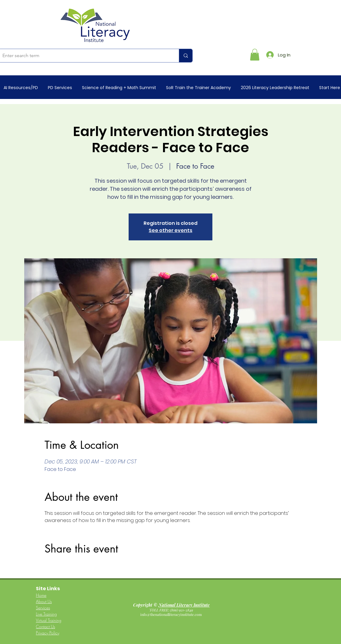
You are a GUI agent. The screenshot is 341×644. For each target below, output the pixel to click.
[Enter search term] (84, 56)
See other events (170, 230)
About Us (44, 601)
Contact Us (45, 627)
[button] (255, 55)
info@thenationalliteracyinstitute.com (172, 614)
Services (43, 608)
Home (41, 595)
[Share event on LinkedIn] (77, 567)
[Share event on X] (62, 567)
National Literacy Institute (184, 605)
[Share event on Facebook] (47, 567)
